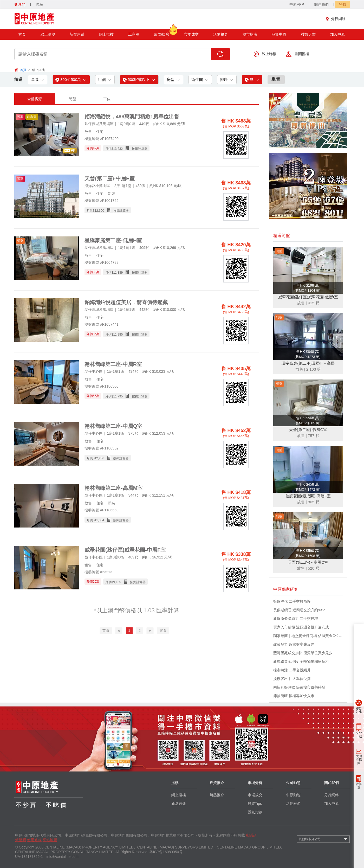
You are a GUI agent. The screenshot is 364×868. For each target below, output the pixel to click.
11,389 (118, 273)
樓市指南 (250, 34)
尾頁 (163, 631)
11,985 (118, 335)
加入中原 (337, 34)
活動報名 (220, 34)
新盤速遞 (77, 34)
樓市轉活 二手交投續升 (292, 670)
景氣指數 (255, 812)
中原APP (297, 4)
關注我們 (321, 4)
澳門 (20, 4)
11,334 (99, 520)
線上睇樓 (48, 34)
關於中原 (279, 34)
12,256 (99, 458)
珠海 (39, 4)
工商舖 (134, 34)
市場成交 (191, 34)
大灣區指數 (359, 760)
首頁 (22, 34)
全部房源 (35, 99)
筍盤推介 (217, 795)
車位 (107, 99)
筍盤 (73, 99)
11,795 (118, 396)
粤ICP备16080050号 (166, 852)
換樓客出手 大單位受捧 (292, 679)
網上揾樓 (106, 34)
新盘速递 (179, 803)
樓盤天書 (308, 34)
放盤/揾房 (162, 33)
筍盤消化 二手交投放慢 (292, 601)
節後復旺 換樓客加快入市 (294, 696)
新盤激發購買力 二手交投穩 (296, 619)
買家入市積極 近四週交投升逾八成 (301, 627)
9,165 (117, 582)
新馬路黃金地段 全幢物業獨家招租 (301, 661)
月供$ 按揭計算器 (126, 148)
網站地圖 (50, 840)
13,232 (118, 149)
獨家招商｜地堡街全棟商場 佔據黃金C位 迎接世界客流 (308, 636)
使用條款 (34, 840)
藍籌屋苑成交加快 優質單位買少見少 (303, 653)
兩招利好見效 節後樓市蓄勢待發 (299, 687)
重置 (276, 79)
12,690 (99, 211)
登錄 (342, 4)
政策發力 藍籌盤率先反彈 (294, 644)
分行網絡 (337, 19)
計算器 (359, 786)
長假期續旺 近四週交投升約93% (299, 610)
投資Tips (255, 803)
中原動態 (293, 795)
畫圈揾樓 (297, 54)
